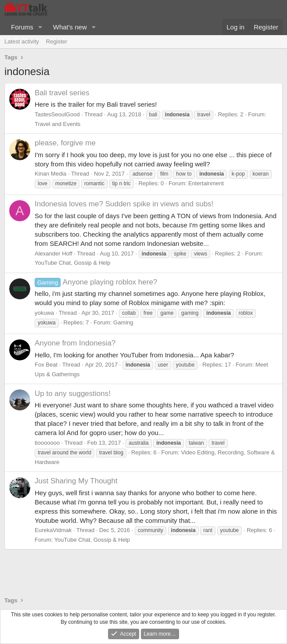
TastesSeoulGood (57, 114)
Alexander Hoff (54, 254)
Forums (22, 27)
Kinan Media (50, 174)
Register (57, 41)
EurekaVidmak (53, 530)
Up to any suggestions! (73, 394)
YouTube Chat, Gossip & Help (72, 263)
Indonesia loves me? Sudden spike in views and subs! (124, 204)
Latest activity (22, 41)
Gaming (123, 322)
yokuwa (44, 313)
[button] (40, 27)
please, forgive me (65, 143)
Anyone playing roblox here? (96, 282)
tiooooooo (47, 443)
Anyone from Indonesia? (75, 343)
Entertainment (206, 183)
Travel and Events (57, 124)
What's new (70, 27)
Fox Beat (46, 365)
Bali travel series (62, 93)
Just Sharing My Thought (76, 481)
